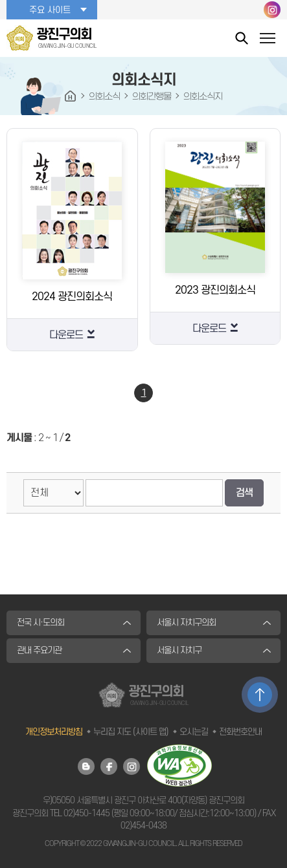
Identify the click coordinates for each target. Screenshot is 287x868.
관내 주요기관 (39, 650)
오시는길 (194, 732)
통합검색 (242, 38)
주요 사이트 (50, 10)
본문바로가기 (0, 0)
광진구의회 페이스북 (109, 766)
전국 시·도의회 (40, 623)
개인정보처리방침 (54, 732)
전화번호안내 (240, 732)
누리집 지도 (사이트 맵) (131, 732)
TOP (260, 695)
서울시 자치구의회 (186, 623)
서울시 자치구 (179, 650)
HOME (71, 96)
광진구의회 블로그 (86, 766)
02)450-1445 (86, 813)
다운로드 (66, 335)
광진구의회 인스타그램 (272, 10)
